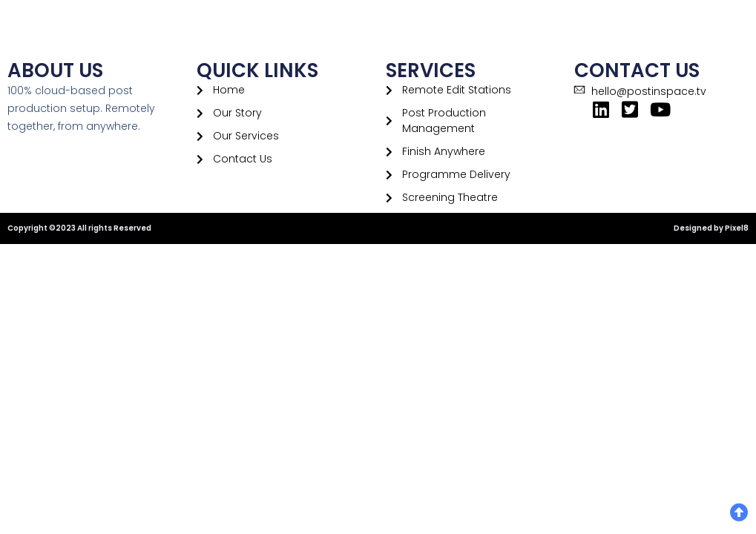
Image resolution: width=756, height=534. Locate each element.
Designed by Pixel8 (711, 228)
